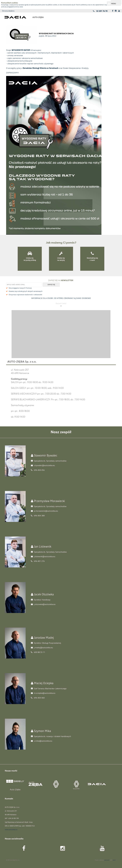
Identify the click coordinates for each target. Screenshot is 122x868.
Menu (114, 4)
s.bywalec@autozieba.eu (43, 465)
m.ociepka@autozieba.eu (43, 693)
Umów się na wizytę (61, 259)
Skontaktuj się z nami (92, 259)
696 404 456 (38, 470)
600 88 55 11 (38, 652)
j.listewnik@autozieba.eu (43, 556)
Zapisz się (51, 285)
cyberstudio (107, 860)
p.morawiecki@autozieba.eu (44, 511)
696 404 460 (38, 698)
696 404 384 (38, 516)
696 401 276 (38, 561)
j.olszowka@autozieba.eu (43, 604)
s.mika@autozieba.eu (42, 741)
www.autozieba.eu (11, 830)
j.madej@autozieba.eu (42, 647)
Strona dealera (8, 11)
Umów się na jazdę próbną (30, 259)
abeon (114, 860)
